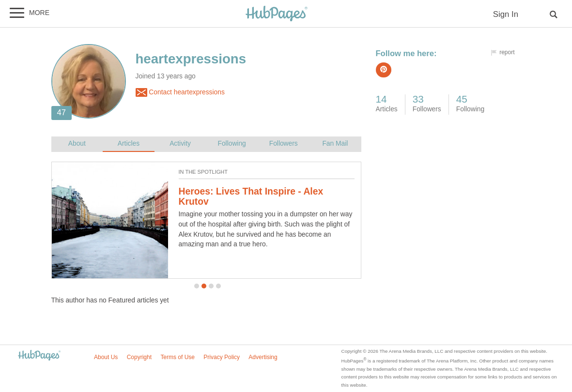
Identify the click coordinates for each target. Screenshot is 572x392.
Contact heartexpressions (180, 92)
